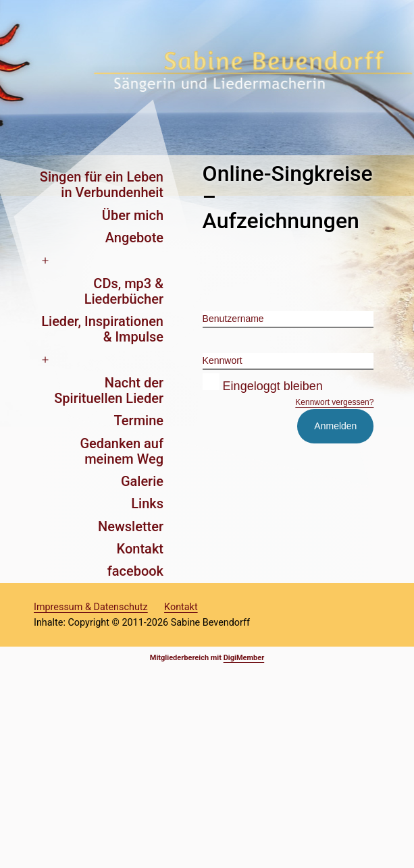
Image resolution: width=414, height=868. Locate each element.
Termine (139, 421)
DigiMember (244, 658)
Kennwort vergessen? (334, 402)
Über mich (133, 215)
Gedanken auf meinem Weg (122, 451)
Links (147, 504)
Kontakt (140, 549)
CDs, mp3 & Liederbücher (124, 291)
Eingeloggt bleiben (263, 386)
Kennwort (223, 360)
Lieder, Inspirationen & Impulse (102, 329)
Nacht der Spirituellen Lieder (109, 390)
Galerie (142, 481)
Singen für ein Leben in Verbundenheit (102, 185)
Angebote (134, 238)
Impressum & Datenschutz (91, 607)
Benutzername (233, 319)
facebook (135, 571)
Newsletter (131, 526)
